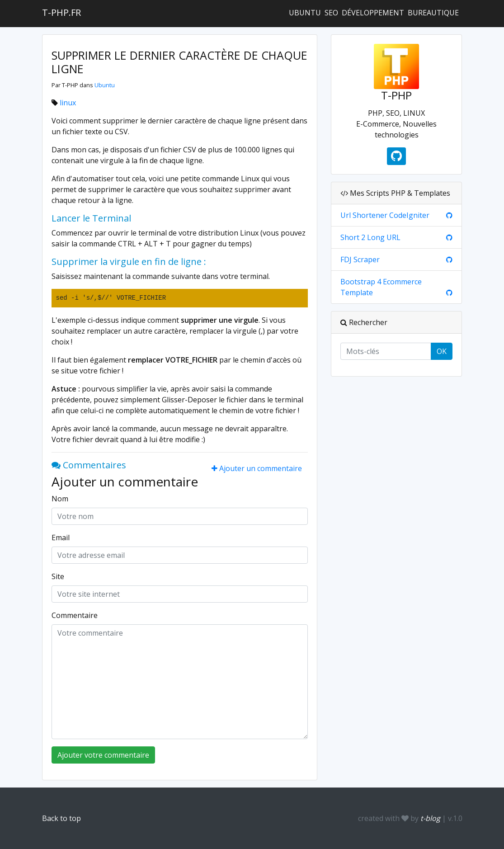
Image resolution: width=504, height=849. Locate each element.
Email (61, 538)
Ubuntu (305, 13)
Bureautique (433, 13)
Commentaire (75, 615)
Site (58, 576)
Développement (373, 13)
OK (442, 351)
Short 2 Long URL (370, 237)
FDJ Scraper (360, 259)
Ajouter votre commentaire (103, 755)
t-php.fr (61, 12)
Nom (60, 499)
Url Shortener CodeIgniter (385, 215)
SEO (331, 13)
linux (68, 103)
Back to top (61, 818)
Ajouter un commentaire (257, 468)
